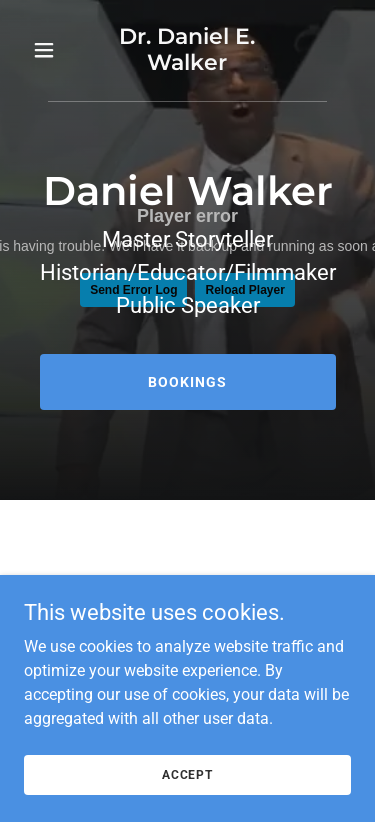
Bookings (187, 382)
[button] (48, 50)
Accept (187, 802)
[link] (187, 64)
